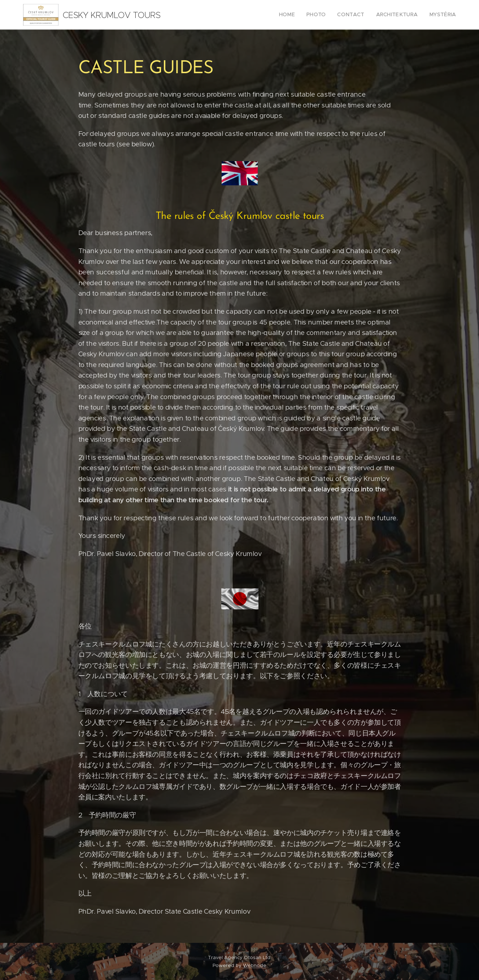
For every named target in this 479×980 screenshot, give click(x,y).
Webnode (255, 965)
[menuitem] (299, 15)
